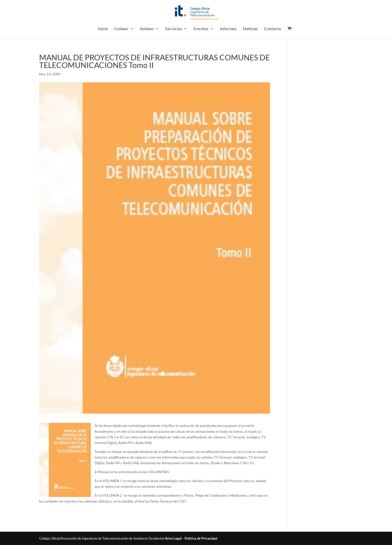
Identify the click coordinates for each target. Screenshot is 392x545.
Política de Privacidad (201, 538)
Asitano (147, 29)
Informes (228, 29)
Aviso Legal (173, 538)
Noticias (250, 29)
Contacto (273, 29)
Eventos (201, 29)
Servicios (174, 29)
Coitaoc (121, 29)
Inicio (103, 29)
